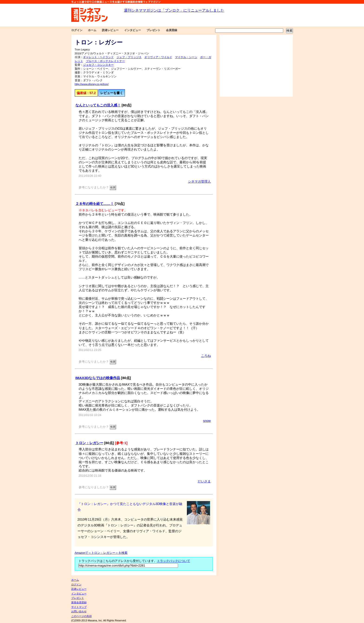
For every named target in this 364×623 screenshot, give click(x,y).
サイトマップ (79, 607)
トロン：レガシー (89, 443)
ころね (206, 356)
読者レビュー (110, 30)
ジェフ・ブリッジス (129, 57)
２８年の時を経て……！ (95, 204)
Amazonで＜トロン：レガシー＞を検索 (101, 553)
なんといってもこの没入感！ (98, 105)
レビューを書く (112, 93)
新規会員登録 (79, 602)
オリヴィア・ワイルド (158, 57)
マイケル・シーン (186, 57)
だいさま (204, 481)
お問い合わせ (79, 611)
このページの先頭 (81, 616)
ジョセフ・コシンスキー (98, 65)
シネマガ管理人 (199, 181)
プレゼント (153, 30)
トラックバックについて (174, 561)
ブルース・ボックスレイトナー (105, 61)
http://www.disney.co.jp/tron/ (92, 84)
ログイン (77, 30)
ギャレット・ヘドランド (98, 57)
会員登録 (172, 30)
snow (207, 421)
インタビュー (133, 30)
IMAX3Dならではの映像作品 (98, 378)
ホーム (92, 30)
